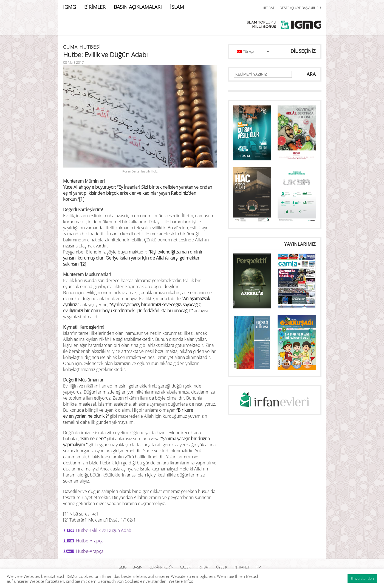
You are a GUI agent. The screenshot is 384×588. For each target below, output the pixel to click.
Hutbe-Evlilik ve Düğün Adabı (104, 530)
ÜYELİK (222, 567)
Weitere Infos (181, 581)
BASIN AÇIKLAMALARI (138, 7)
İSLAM (177, 7)
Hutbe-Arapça (90, 541)
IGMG (70, 7)
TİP (258, 567)
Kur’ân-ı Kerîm (161, 567)
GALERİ (186, 567)
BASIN (138, 567)
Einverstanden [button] (362, 578)
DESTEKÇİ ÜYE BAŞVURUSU (300, 8)
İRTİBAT (269, 8)
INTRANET (242, 567)
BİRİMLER (95, 7)
